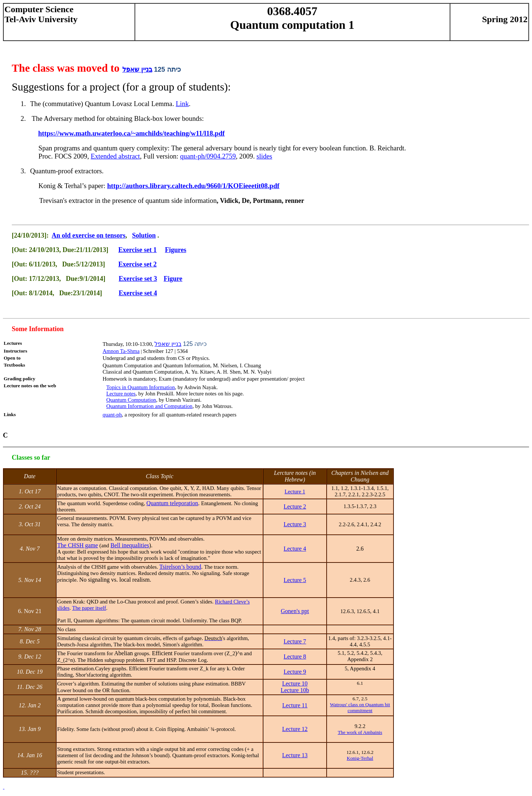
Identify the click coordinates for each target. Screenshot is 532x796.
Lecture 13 (295, 755)
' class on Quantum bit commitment (360, 707)
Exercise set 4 (138, 293)
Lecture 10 (295, 683)
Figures (175, 250)
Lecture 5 (295, 580)
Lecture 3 (295, 524)
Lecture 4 (295, 549)
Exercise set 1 (137, 250)
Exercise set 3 (138, 279)
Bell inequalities (130, 545)
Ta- (121, 351)
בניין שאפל (137, 69)
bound (180, 567)
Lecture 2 (295, 506)
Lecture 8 (295, 656)
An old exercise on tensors (89, 235)
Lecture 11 (295, 705)
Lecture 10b (295, 690)
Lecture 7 (295, 641)
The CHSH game (78, 545)
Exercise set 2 (137, 264)
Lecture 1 (295, 491)
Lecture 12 (295, 729)
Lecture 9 (295, 672)
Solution (144, 235)
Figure (173, 279)
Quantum (172, 503)
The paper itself (89, 608)
